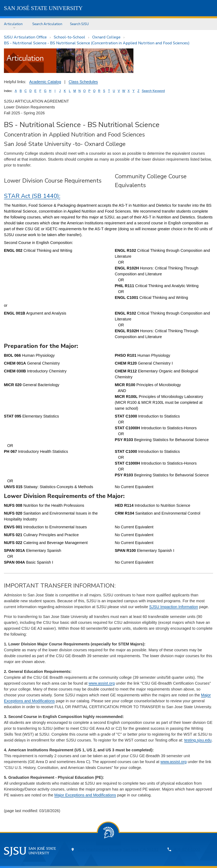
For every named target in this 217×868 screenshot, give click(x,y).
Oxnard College (106, 37)
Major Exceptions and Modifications (85, 795)
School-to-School (69, 37)
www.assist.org (102, 683)
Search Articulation (47, 24)
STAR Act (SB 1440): (32, 196)
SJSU (43, 8)
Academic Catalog (45, 82)
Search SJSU (79, 24)
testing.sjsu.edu (198, 740)
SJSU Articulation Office (25, 37)
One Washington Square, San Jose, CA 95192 (118, 849)
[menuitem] (14, 24)
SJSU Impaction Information (174, 607)
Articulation (13, 24)
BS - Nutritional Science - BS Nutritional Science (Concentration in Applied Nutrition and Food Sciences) (97, 43)
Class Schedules (83, 82)
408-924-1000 (187, 849)
